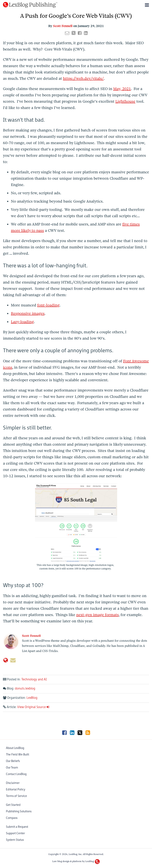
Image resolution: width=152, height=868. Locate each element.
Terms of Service (16, 796)
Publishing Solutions (19, 811)
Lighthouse (125, 101)
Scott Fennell (63, 26)
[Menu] (76, 5)
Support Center (15, 833)
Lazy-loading (22, 322)
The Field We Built (18, 755)
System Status (15, 840)
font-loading (48, 305)
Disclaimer (13, 783)
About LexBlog (15, 748)
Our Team (12, 768)
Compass (12, 818)
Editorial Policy (16, 790)
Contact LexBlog (16, 774)
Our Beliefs (13, 761)
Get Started (13, 805)
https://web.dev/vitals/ (83, 78)
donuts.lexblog (25, 689)
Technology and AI (34, 680)
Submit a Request (17, 827)
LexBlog (32, 698)
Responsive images (28, 313)
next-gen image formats (97, 615)
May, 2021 (122, 89)
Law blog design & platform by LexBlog (76, 861)
